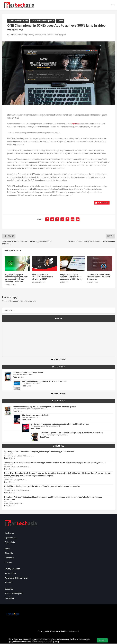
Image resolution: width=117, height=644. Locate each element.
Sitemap (8, 563)
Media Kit (9, 583)
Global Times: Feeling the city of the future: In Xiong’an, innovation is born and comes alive (42, 487)
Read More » (18, 378)
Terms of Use (11, 574)
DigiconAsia (10, 543)
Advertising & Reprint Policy (16, 579)
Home (7, 550)
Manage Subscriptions (14, 594)
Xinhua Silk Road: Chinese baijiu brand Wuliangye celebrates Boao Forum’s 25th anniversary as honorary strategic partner (55, 463)
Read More (18, 412)
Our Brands (10, 534)
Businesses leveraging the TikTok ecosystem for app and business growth (44, 407)
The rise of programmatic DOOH (36, 416)
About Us (9, 554)
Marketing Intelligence (43, 21)
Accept (102, 640)
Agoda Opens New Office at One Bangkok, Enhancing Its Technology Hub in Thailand (39, 453)
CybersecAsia (11, 539)
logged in (16, 302)
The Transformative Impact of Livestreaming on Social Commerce (99, 278)
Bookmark (101, 204)
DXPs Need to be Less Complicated (28, 374)
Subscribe (9, 590)
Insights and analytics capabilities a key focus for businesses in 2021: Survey (71, 278)
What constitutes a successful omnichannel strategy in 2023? (43, 278)
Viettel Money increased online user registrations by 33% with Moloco (60, 425)
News (60, 21)
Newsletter (9, 599)
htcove (77, 125)
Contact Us (10, 559)
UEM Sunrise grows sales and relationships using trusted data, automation (71, 434)
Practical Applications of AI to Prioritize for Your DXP (44, 382)
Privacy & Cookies (12, 570)
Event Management (18, 21)
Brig (73, 125)
